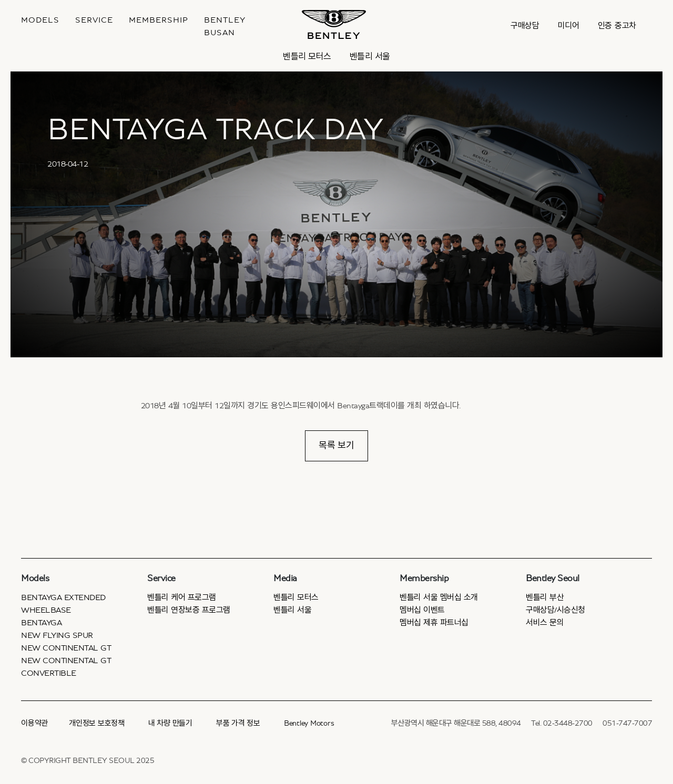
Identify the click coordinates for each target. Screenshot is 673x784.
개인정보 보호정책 (97, 723)
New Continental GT (66, 648)
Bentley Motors (309, 723)
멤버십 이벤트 (422, 610)
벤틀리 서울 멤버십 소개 (439, 597)
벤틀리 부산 (545, 597)
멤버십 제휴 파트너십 (434, 623)
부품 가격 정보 (238, 723)
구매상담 (525, 26)
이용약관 (34, 723)
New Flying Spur (57, 635)
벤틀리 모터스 (307, 56)
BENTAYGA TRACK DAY (215, 130)
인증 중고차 (617, 26)
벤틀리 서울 (370, 56)
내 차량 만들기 (170, 723)
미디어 (569, 26)
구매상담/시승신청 (555, 610)
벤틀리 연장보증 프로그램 (189, 610)
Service (94, 20)
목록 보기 (336, 446)
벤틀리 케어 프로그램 (182, 597)
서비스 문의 (545, 623)
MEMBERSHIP (159, 20)
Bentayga (41, 623)
